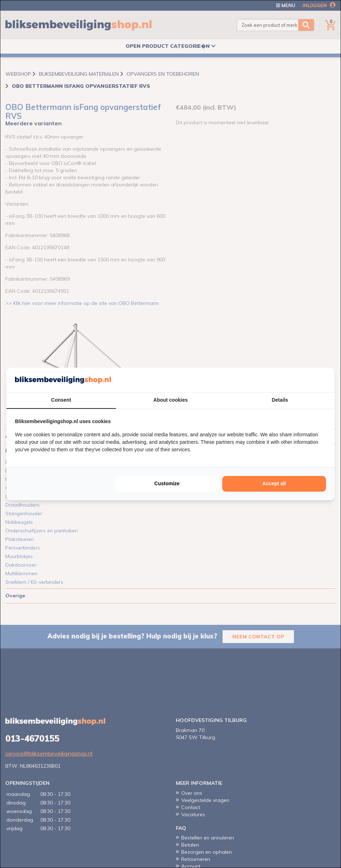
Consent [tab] (61, 400)
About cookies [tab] (170, 400)
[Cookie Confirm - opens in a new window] (324, 380)
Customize (167, 483)
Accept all (274, 483)
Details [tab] (280, 400)
